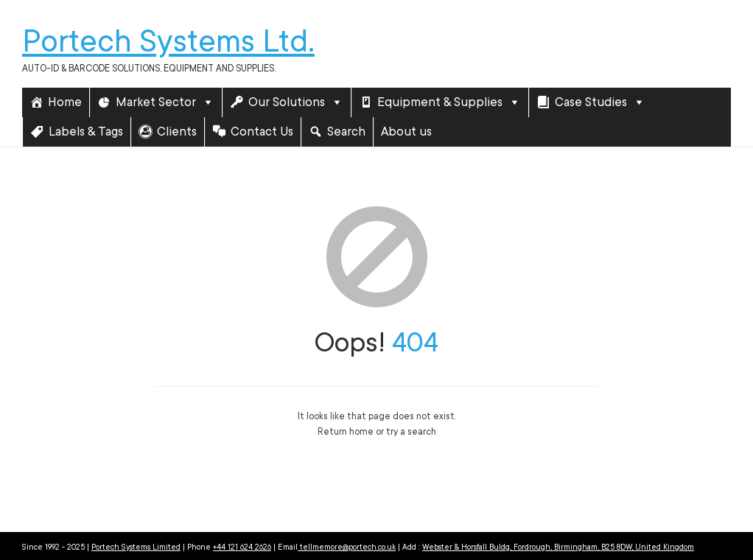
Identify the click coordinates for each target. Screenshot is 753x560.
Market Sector (165, 102)
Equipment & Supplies (449, 102)
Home (65, 102)
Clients (177, 132)
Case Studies (600, 102)
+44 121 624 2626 (242, 547)
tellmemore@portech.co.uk (347, 547)
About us (406, 132)
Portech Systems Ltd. (168, 41)
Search (346, 132)
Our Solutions (296, 102)
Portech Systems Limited (136, 547)
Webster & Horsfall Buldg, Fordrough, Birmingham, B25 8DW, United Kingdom (558, 547)
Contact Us (262, 132)
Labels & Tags (86, 132)
